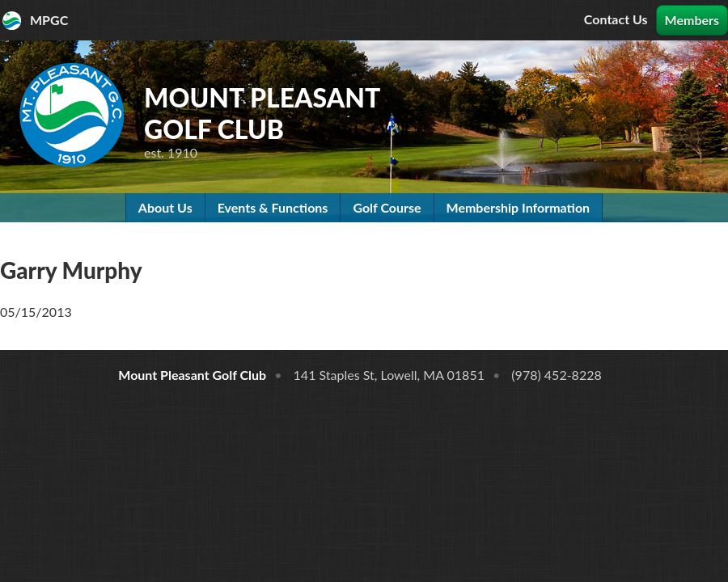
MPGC (49, 20)
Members (692, 20)
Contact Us (616, 19)
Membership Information (518, 207)
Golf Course (387, 207)
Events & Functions (273, 207)
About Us (165, 207)
